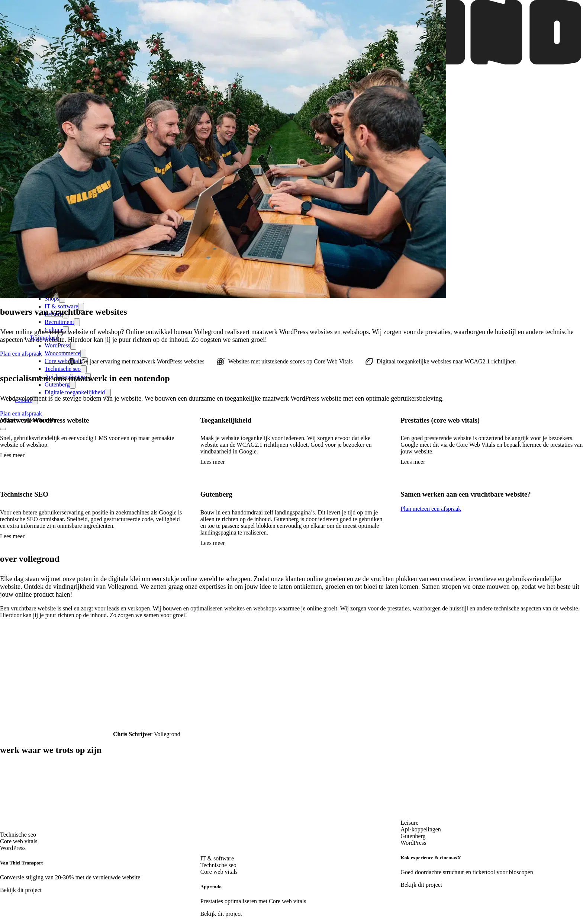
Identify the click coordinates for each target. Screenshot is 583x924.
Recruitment (59, 322)
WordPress (57, 345)
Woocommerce (62, 353)
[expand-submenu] (77, 322)
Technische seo (63, 369)
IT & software (61, 306)
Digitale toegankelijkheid (75, 392)
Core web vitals (63, 361)
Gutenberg (57, 384)
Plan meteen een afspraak (431, 509)
